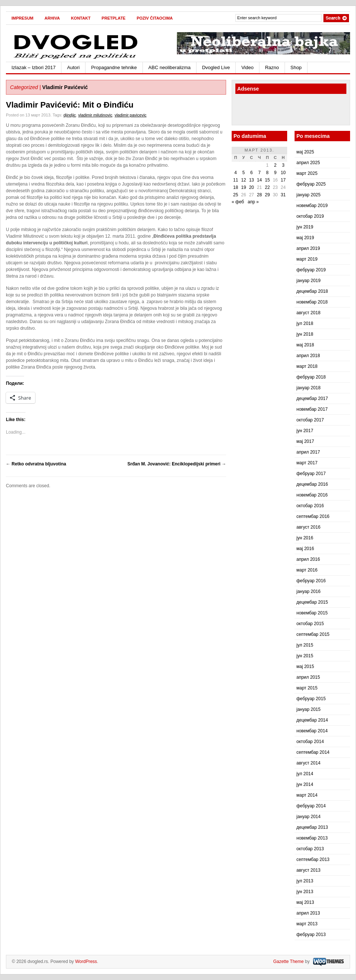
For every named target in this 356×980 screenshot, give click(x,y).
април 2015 (308, 677)
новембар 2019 (312, 206)
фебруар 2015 (311, 699)
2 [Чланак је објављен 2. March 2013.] (275, 165)
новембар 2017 (312, 409)
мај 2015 (305, 667)
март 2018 (307, 366)
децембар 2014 (312, 720)
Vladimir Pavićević (65, 87)
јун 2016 (305, 538)
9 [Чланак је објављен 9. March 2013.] (275, 173)
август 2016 (308, 527)
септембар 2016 (313, 516)
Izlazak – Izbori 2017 (33, 67)
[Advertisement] (279, 111)
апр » (253, 202)
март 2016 (307, 570)
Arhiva (52, 18)
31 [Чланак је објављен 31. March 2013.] (283, 195)
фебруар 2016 (311, 581)
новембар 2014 (312, 731)
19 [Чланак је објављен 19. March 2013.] (243, 187)
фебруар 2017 (311, 474)
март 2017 (307, 463)
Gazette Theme (288, 962)
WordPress (86, 962)
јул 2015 (305, 645)
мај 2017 (305, 441)
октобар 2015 (310, 624)
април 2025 (308, 163)
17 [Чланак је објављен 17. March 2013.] (283, 180)
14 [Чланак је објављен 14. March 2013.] (259, 180)
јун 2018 (305, 334)
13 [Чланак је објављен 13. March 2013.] (251, 180)
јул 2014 (305, 774)
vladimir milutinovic (95, 115)
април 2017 (308, 452)
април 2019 (308, 248)
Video (247, 67)
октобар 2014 (310, 742)
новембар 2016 (312, 495)
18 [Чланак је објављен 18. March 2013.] (236, 187)
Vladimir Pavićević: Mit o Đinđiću (70, 105)
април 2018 (308, 356)
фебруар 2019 (311, 270)
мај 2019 (305, 238)
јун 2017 (305, 431)
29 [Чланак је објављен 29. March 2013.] (267, 195)
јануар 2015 (308, 709)
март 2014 (307, 795)
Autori (73, 67)
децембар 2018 (312, 291)
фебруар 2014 (311, 806)
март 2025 (307, 173)
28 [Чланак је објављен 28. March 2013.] (259, 195)
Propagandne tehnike (114, 67)
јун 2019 (305, 227)
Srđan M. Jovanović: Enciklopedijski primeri (177, 464)
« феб (238, 202)
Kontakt (81, 18)
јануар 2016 (308, 591)
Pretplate (114, 18)
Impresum (22, 18)
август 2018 (308, 313)
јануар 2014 (308, 817)
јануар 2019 (308, 281)
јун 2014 (305, 784)
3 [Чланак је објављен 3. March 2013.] (283, 165)
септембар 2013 (313, 859)
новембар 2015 (312, 613)
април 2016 (308, 559)
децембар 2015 (312, 602)
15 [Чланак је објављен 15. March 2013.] (267, 180)
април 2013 (308, 913)
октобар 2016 (310, 506)
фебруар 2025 (311, 184)
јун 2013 (305, 892)
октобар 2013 (310, 849)
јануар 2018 (308, 388)
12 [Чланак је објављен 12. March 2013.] (243, 180)
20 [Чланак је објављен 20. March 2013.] (251, 187)
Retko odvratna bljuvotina (36, 464)
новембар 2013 (312, 838)
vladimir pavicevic (131, 115)
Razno (272, 67)
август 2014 (308, 763)
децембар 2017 (312, 399)
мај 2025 (305, 152)
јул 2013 (305, 881)
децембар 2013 (312, 827)
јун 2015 (305, 656)
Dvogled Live (216, 67)
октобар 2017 (310, 420)
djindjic (70, 115)
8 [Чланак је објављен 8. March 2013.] (267, 173)
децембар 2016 (312, 484)
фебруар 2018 (311, 377)
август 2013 (308, 870)
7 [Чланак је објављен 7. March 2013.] (260, 173)
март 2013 (307, 924)
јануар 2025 (308, 195)
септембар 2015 (313, 634)
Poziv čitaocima (155, 18)
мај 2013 (305, 902)
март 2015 (307, 688)
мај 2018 (305, 345)
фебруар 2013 (311, 935)
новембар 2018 (312, 302)
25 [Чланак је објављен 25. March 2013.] (236, 195)
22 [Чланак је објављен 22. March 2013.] (267, 187)
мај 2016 (305, 549)
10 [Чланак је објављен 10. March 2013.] (283, 173)
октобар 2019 (310, 216)
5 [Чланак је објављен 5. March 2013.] (244, 173)
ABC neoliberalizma (169, 67)
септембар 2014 (313, 752)
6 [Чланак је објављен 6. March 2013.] (251, 173)
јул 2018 (305, 323)
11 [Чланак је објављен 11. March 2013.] (236, 180)
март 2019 (307, 259)
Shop (296, 67)
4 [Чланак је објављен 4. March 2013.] (236, 173)
